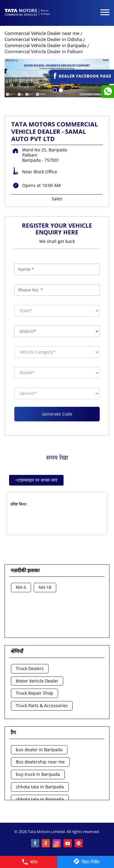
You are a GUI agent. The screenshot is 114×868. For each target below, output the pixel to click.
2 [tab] (60, 90)
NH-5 (21, 588)
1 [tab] (54, 90)
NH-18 (45, 588)
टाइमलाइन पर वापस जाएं (36, 480)
